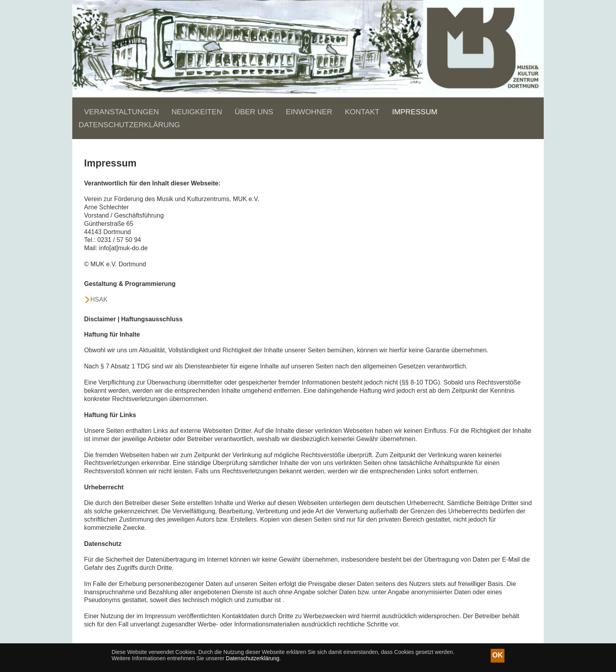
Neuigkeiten (197, 112)
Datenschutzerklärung (129, 125)
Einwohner (309, 112)
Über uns (254, 112)
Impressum (415, 112)
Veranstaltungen (121, 112)
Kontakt (362, 112)
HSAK (99, 299)
